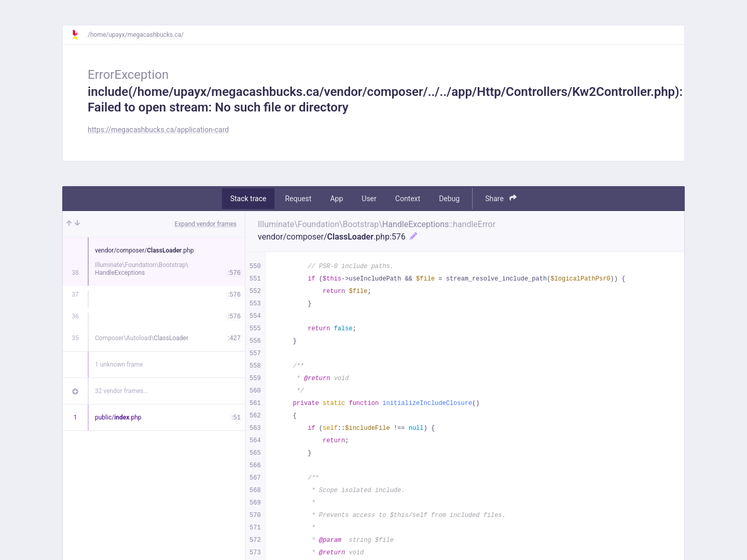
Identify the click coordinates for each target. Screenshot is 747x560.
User (369, 199)
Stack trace (248, 199)
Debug (449, 199)
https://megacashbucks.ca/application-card (158, 130)
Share (501, 198)
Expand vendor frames (206, 224)
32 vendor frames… (121, 391)
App (336, 199)
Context (408, 199)
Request (298, 199)
